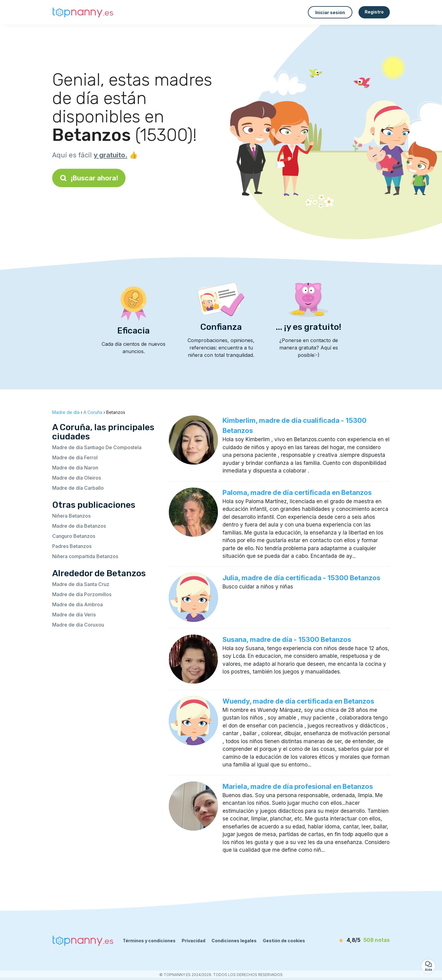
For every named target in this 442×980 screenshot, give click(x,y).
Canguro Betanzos (74, 536)
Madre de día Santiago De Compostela (97, 447)
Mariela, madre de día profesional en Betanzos (298, 786)
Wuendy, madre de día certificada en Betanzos (298, 701)
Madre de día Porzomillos (82, 594)
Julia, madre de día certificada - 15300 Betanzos (301, 578)
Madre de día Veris (74, 615)
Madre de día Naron (75, 468)
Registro (374, 12)
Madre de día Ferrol (75, 457)
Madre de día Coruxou (78, 625)
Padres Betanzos (72, 546)
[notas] (355, 940)
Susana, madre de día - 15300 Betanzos (287, 639)
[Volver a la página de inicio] (83, 12)
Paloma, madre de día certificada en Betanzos (297, 492)
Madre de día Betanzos (79, 526)
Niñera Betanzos (71, 516)
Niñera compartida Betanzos (85, 556)
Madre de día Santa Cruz (81, 584)
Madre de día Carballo (78, 488)
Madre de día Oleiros (77, 478)
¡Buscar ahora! (89, 178)
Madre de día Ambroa (78, 604)
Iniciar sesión (330, 12)
